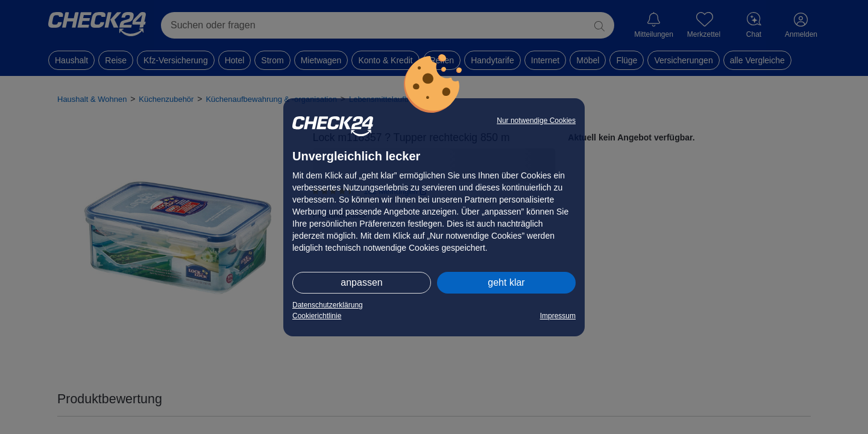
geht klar (506, 282)
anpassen (361, 282)
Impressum (558, 316)
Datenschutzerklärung (328, 305)
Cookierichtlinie (317, 316)
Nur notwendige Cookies (536, 121)
